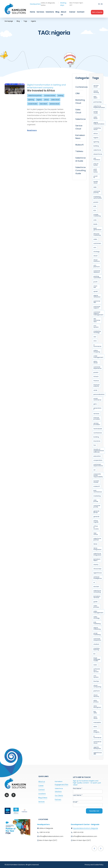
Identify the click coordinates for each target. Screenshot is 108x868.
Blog (57, 12)
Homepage (9, 21)
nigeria (34, 21)
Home (33, 12)
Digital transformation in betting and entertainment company (46, 86)
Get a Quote (97, 12)
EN (102, 4)
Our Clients (59, 795)
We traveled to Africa (41, 91)
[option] (54, 833)
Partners (58, 799)
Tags (26, 21)
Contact (81, 12)
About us (63, 13)
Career (72, 12)
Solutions (50, 12)
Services (40, 12)
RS (99, 4)
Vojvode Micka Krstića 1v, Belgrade (85, 828)
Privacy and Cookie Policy (94, 865)
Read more (32, 130)
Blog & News (43, 798)
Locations (42, 794)
